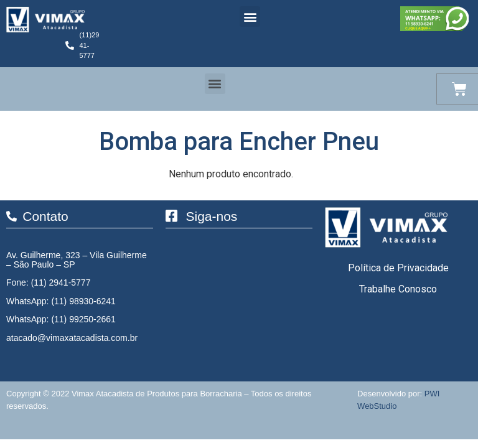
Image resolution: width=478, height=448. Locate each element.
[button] (250, 16)
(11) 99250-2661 (83, 319)
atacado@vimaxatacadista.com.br (72, 338)
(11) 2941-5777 (61, 282)
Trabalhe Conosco (398, 289)
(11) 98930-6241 (83, 301)
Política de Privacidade (398, 268)
